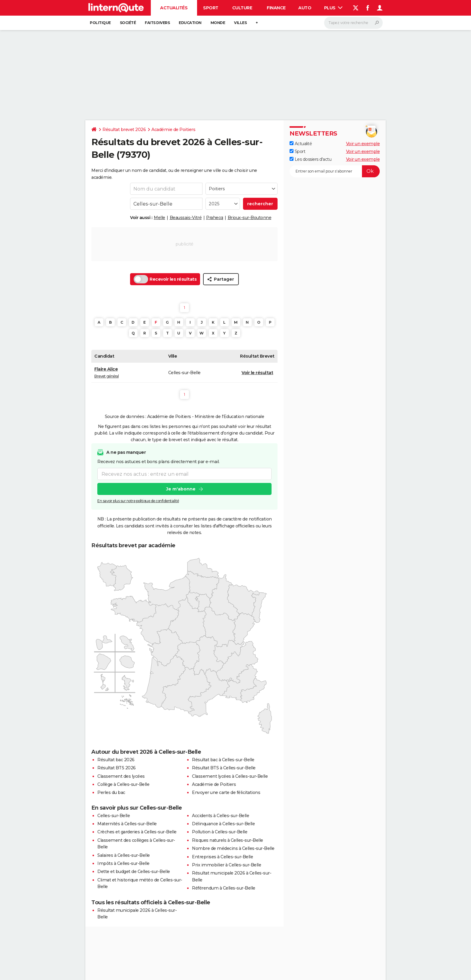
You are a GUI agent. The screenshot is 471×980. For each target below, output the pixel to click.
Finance (276, 8)
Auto (305, 8)
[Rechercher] (353, 23)
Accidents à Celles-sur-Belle (220, 816)
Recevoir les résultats (165, 279)
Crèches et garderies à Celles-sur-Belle (137, 832)
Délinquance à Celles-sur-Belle (223, 824)
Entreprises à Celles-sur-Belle (222, 857)
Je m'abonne (181, 489)
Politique (100, 23)
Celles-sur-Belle (114, 816)
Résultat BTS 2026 (117, 768)
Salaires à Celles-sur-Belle (124, 855)
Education (190, 23)
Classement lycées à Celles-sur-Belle (230, 776)
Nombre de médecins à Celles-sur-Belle (233, 848)
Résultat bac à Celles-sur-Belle (223, 760)
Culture (242, 8)
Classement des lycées (121, 776)
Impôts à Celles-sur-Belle (123, 863)
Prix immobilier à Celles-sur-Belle (226, 865)
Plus (333, 8)
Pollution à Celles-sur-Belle (220, 832)
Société (128, 23)
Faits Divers (157, 23)
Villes (240, 23)
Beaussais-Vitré (186, 218)
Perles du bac (111, 792)
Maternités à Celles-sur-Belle (127, 824)
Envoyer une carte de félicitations (226, 792)
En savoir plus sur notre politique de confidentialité (138, 501)
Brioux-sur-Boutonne (250, 218)
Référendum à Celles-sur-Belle (224, 888)
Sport (211, 8)
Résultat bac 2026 (116, 760)
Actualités (174, 8)
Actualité (301, 144)
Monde (218, 23)
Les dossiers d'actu (310, 159)
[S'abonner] (335, 171)
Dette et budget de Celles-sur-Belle (134, 872)
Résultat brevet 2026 (124, 130)
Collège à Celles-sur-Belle (123, 784)
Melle (160, 218)
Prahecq (215, 218)
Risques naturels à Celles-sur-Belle (228, 840)
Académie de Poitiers (173, 130)
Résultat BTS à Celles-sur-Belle (224, 768)
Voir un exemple (363, 144)
